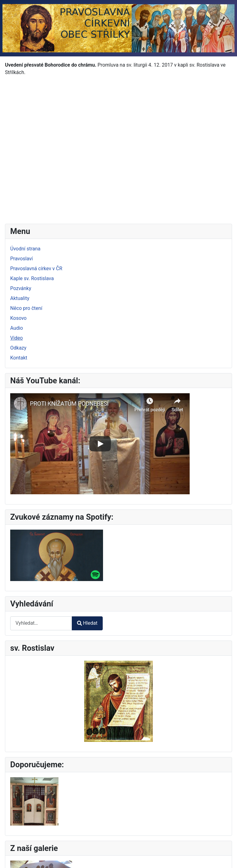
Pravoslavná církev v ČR (36, 269)
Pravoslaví (22, 259)
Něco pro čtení (26, 308)
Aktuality (20, 298)
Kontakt (19, 358)
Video (17, 338)
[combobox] (41, 623)
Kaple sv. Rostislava (32, 278)
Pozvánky (21, 288)
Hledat (87, 623)
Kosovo (18, 318)
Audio (17, 328)
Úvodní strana (25, 249)
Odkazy (18, 348)
